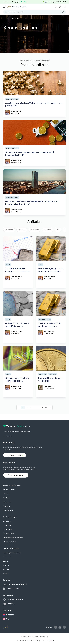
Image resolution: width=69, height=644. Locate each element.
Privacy (38, 640)
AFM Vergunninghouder (13, 600)
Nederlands (8, 615)
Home (6, 18)
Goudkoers (7, 498)
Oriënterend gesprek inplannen (13, 538)
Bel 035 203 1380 (15, 455)
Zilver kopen (7, 521)
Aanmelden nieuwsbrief (16, 475)
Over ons (6, 565)
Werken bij (7, 569)
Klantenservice (8, 557)
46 (46, 407)
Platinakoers (7, 502)
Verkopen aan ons (9, 490)
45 (42, 407)
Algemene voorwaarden (25, 640)
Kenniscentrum (16, 18)
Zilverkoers (34, 230)
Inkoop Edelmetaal (12, 588)
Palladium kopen (8, 534)
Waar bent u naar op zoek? (35, 12)
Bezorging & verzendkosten (12, 553)
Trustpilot (9, 604)
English (7, 619)
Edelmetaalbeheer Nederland (15, 584)
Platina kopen (8, 529)
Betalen (6, 561)
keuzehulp (48, 230)
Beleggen (22, 230)
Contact (6, 573)
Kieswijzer (7, 506)
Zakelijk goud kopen (10, 542)
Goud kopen (7, 525)
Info (58, 230)
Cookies (45, 640)
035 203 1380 (61, 2)
